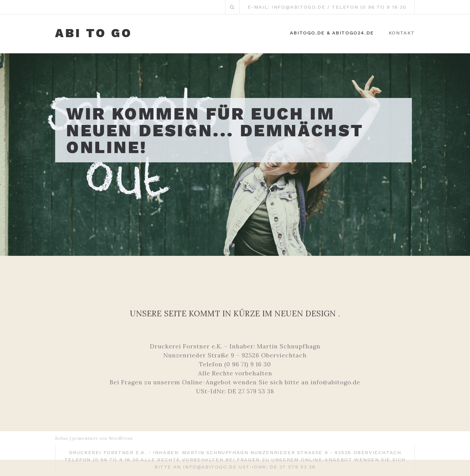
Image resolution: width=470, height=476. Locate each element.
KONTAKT (402, 33)
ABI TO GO (94, 33)
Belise (62, 438)
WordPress (121, 438)
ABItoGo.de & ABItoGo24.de (332, 33)
